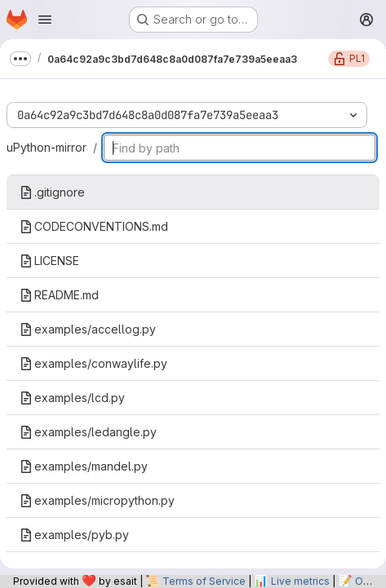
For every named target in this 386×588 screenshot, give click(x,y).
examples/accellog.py (88, 329)
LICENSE (49, 261)
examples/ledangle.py (88, 432)
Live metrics (300, 581)
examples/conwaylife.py (93, 363)
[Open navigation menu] (45, 20)
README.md (59, 295)
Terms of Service (204, 581)
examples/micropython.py (97, 500)
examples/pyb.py (74, 535)
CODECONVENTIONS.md (94, 226)
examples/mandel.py (84, 466)
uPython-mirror (47, 147)
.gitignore (52, 192)
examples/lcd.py (72, 398)
